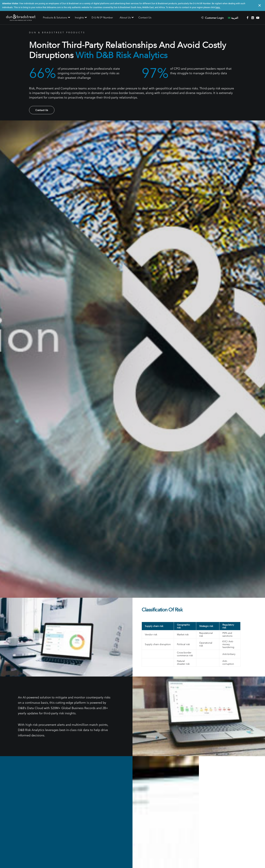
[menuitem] (214, 18)
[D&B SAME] (21, 18)
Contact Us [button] (42, 110)
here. (218, 7)
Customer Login (214, 18)
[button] (248, 18)
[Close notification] (260, 5)
